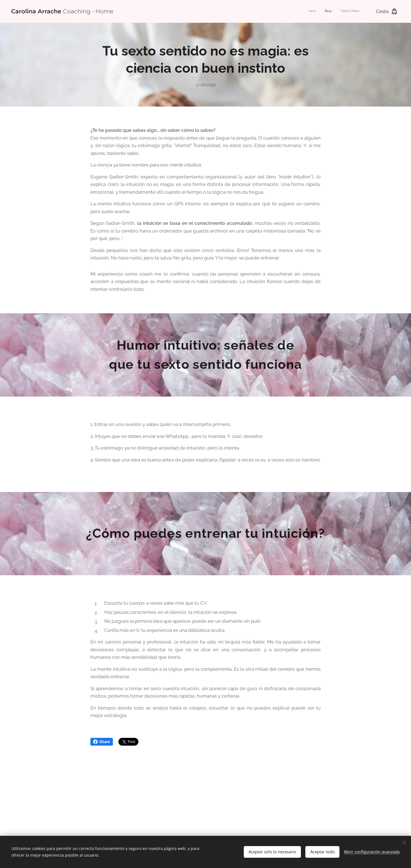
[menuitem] (343, 11)
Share (102, 742)
